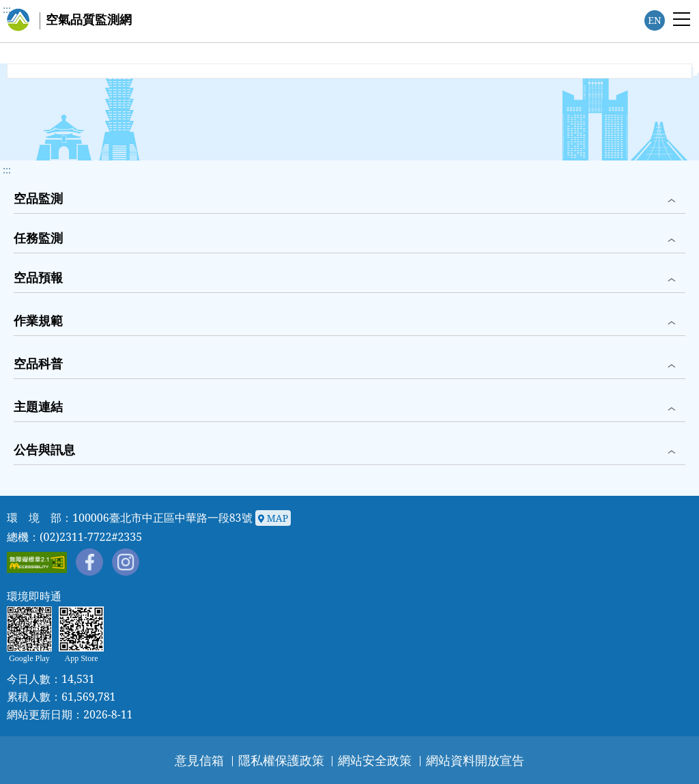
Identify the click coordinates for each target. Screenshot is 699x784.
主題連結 (38, 406)
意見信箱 (199, 760)
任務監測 (38, 238)
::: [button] (7, 170)
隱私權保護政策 (281, 760)
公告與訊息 (44, 449)
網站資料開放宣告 (475, 760)
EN (654, 20)
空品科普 (38, 363)
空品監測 (38, 198)
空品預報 (38, 277)
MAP (273, 519)
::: (7, 9)
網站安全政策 (375, 760)
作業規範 (38, 320)
